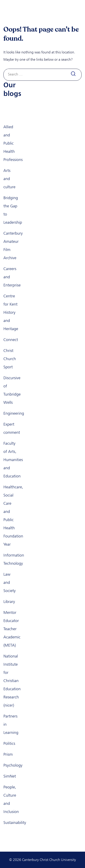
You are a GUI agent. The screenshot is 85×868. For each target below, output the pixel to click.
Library (9, 602)
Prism (8, 754)
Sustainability (15, 823)
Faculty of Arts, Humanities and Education (13, 460)
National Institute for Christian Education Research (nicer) (12, 681)
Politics (9, 743)
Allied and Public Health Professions (13, 143)
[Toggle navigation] (76, 10)
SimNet (10, 776)
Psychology (13, 765)
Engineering (14, 413)
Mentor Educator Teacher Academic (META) (12, 629)
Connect (11, 340)
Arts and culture (9, 179)
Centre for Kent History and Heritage (11, 312)
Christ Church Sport (10, 359)
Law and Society (10, 582)
